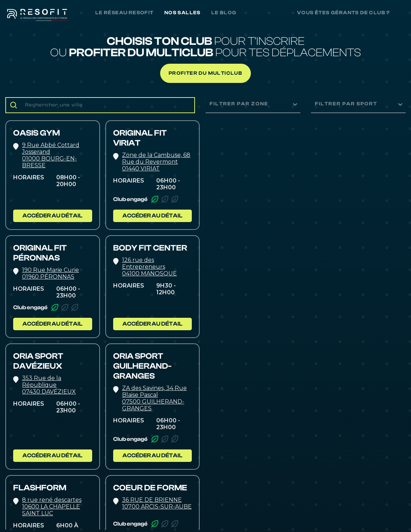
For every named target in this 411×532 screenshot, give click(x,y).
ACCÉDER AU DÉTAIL (52, 216)
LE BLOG (224, 13)
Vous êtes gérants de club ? (344, 13)
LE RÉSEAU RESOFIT (125, 13)
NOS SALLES (183, 13)
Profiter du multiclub (205, 73)
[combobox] (210, 104)
